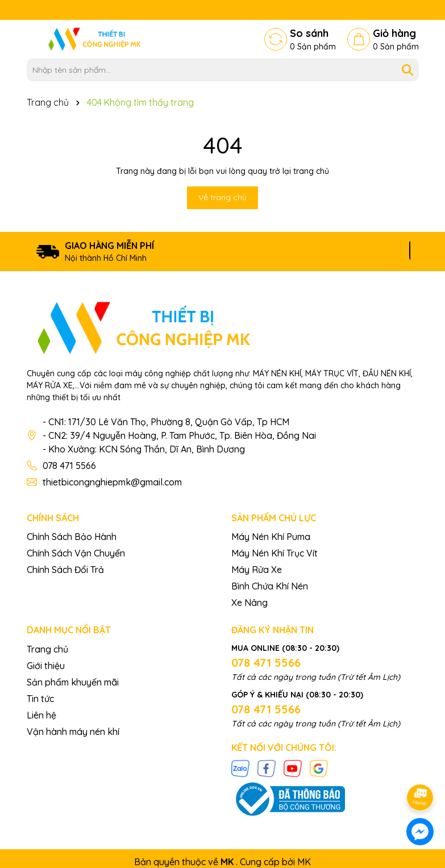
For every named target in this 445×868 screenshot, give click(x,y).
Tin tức (40, 699)
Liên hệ (41, 715)
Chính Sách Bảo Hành (72, 537)
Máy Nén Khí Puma (271, 537)
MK (304, 862)
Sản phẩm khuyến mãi (73, 682)
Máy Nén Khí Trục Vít (275, 553)
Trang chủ (47, 649)
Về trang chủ (222, 197)
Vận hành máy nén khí (73, 732)
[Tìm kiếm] (407, 70)
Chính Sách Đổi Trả (65, 570)
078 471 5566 (69, 466)
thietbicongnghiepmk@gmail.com (112, 482)
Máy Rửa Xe (257, 570)
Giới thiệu (46, 666)
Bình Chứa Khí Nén (270, 586)
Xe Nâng (249, 603)
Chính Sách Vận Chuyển (76, 553)
